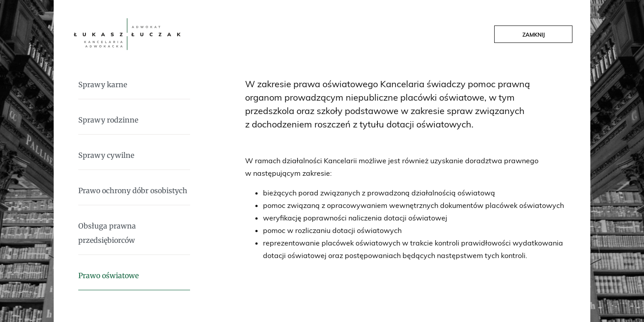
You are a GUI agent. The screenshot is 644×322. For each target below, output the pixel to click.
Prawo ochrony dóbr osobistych (133, 191)
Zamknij (534, 35)
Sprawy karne (103, 85)
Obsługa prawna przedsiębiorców (107, 233)
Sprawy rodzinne (108, 120)
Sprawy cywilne (106, 155)
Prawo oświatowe (108, 275)
